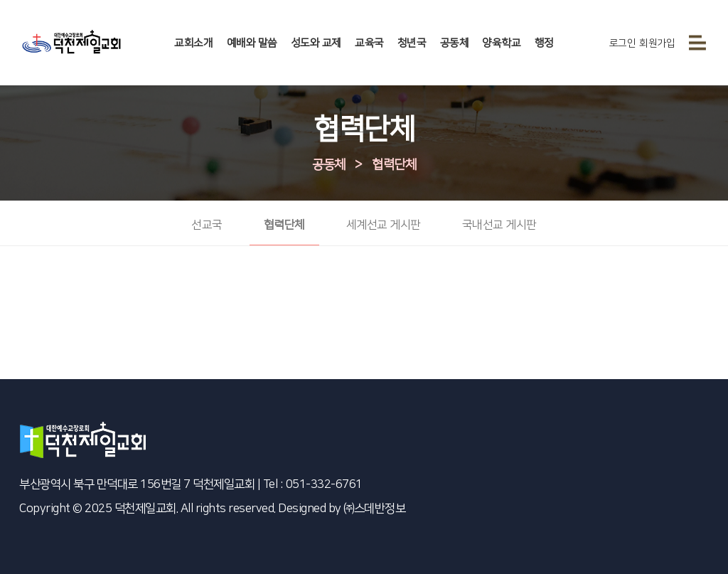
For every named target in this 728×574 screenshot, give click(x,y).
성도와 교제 (316, 43)
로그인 (623, 43)
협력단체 (394, 165)
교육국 (369, 43)
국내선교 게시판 (499, 225)
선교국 (207, 225)
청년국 (412, 43)
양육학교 (501, 43)
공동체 (455, 43)
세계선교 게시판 (384, 225)
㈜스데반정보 (374, 509)
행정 (544, 43)
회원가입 (657, 43)
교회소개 (193, 43)
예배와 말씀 (252, 43)
